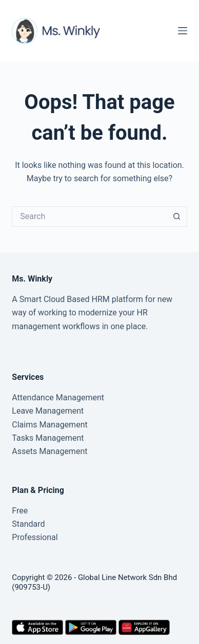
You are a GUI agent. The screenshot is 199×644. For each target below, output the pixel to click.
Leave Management (48, 411)
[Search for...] (89, 217)
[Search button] (177, 217)
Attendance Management (58, 398)
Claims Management (49, 425)
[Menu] (183, 31)
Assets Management (49, 451)
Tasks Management (48, 438)
